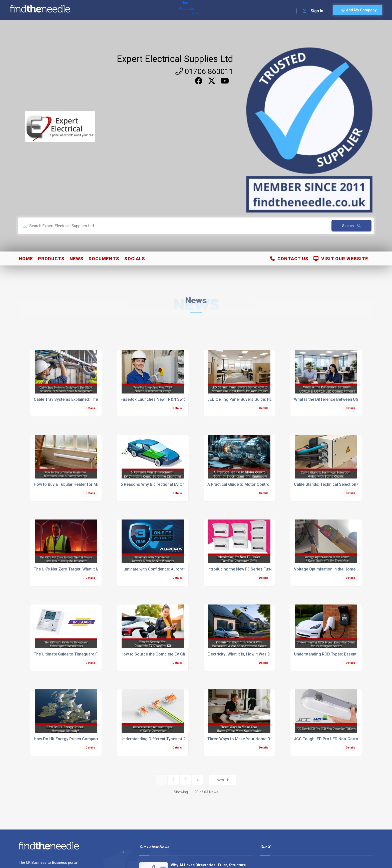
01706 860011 (204, 71)
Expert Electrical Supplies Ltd (175, 59)
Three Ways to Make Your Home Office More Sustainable (260, 739)
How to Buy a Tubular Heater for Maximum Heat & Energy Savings (94, 484)
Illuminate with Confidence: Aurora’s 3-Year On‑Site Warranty (176, 569)
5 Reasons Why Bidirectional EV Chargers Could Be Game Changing (183, 484)
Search (352, 226)
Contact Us (289, 259)
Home (88, 10)
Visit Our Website (341, 259)
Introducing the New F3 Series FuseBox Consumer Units (259, 569)
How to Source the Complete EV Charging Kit (162, 654)
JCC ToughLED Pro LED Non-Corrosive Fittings (337, 739)
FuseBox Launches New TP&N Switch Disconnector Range (174, 399)
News (77, 259)
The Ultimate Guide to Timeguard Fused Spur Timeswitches (88, 654)
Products (51, 259)
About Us (107, 10)
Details (90, 408)
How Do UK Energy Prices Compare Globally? (75, 739)
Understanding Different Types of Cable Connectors (169, 739)
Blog (125, 10)
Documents (104, 259)
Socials (135, 259)
